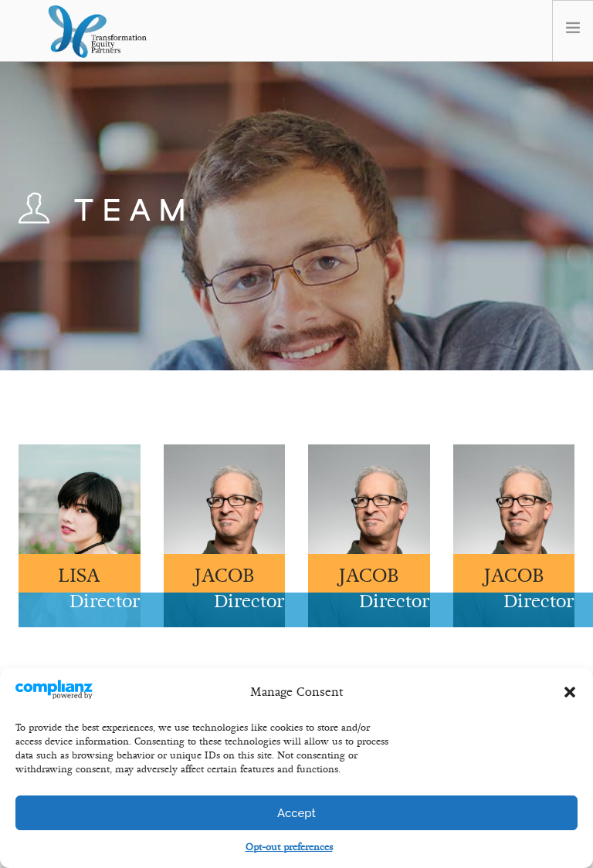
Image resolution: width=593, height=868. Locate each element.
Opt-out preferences (289, 847)
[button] (570, 692)
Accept (296, 813)
